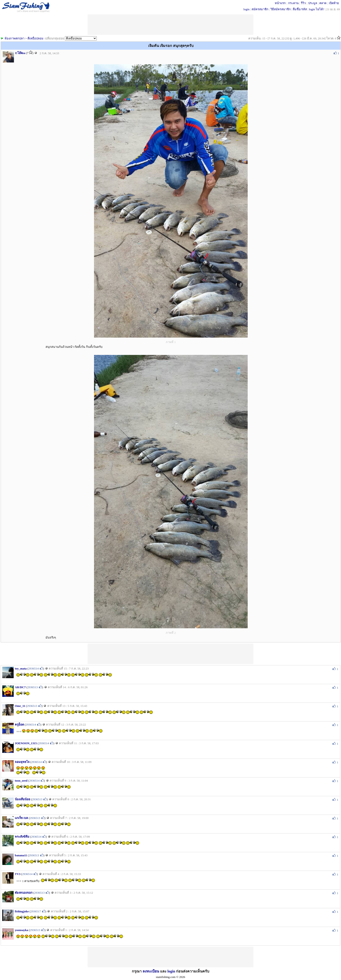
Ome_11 (20, 706)
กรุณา (137, 971)
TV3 (18, 874)
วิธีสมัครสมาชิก (281, 9)
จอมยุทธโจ (22, 762)
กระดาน (293, 3)
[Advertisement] (170, 654)
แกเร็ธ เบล (21, 818)
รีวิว (303, 3)
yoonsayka (22, 930)
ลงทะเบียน (151, 971)
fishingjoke (22, 911)
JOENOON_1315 (26, 743)
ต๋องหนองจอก (24, 893)
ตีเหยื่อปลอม (36, 38)
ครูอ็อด (19, 725)
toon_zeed (21, 781)
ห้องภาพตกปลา (14, 38)
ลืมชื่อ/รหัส (300, 9)
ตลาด (323, 3)
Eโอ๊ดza (20, 53)
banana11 (21, 855)
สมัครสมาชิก (260, 9)
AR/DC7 (20, 687)
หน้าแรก (280, 3)
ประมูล (313, 3)
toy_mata (21, 668)
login (246, 9)
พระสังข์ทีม (22, 837)
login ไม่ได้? (317, 9)
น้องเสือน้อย (23, 799)
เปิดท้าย (334, 3)
